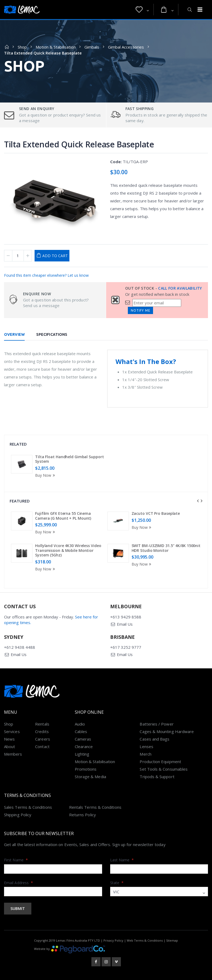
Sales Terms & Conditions (28, 807)
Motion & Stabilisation (56, 47)
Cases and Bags (155, 739)
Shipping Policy (18, 815)
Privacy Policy (113, 940)
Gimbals (92, 47)
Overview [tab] (14, 334)
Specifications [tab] (52, 334)
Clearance (84, 746)
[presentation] (198, 501)
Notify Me (141, 310)
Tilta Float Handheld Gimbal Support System (70, 459)
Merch (145, 754)
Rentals (42, 724)
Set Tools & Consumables (164, 769)
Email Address (18, 883)
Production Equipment (160, 762)
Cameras (83, 739)
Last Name (122, 860)
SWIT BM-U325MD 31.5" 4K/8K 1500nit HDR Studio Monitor (166, 548)
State (117, 883)
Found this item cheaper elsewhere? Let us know (46, 275)
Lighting (82, 754)
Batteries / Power (157, 724)
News (9, 739)
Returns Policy (83, 815)
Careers (43, 739)
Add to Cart (55, 256)
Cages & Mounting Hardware (167, 731)
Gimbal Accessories (126, 47)
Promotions (86, 769)
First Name (16, 860)
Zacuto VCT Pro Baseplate (156, 513)
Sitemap (172, 940)
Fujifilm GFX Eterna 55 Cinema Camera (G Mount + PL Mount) (63, 516)
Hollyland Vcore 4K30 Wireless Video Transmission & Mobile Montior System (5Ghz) (68, 550)
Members (13, 754)
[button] (142, 10)
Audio (80, 724)
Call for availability (180, 288)
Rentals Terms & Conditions (95, 807)
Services (12, 731)
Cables (81, 731)
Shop (22, 47)
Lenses (146, 746)
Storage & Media (90, 777)
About (10, 746)
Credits (42, 731)
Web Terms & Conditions (145, 940)
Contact (42, 746)
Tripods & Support (157, 777)
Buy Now (46, 475)
